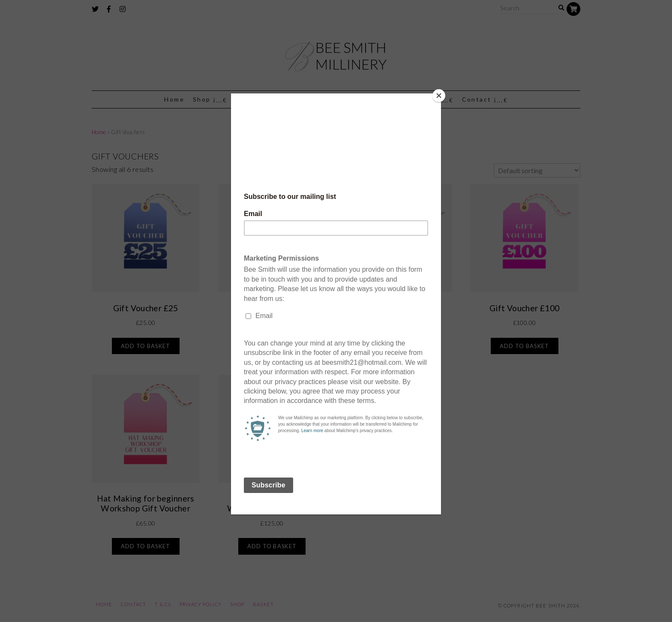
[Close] (439, 96)
